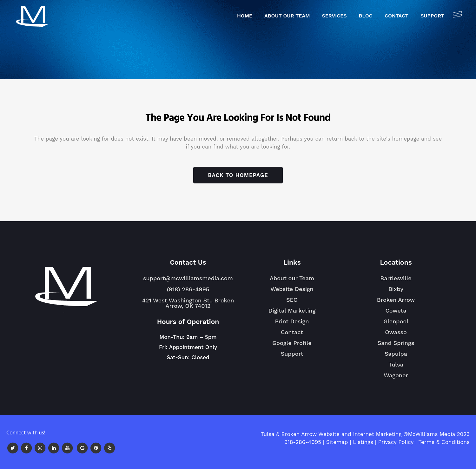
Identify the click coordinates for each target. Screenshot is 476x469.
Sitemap (337, 442)
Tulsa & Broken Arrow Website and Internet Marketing (331, 434)
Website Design (292, 289)
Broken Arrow (396, 302)
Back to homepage (238, 175)
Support (292, 354)
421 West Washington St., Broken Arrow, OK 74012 (188, 303)
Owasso (396, 335)
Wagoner (396, 378)
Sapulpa (396, 356)
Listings (363, 442)
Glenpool (396, 324)
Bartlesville (396, 281)
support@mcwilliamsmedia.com (188, 278)
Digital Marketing (292, 310)
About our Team (292, 278)
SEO (292, 300)
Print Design (292, 321)
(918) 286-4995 (188, 289)
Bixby (396, 292)
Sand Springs (396, 346)
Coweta (396, 313)
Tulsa (396, 367)
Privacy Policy (396, 442)
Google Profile (292, 343)
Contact (292, 332)
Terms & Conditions (444, 442)
